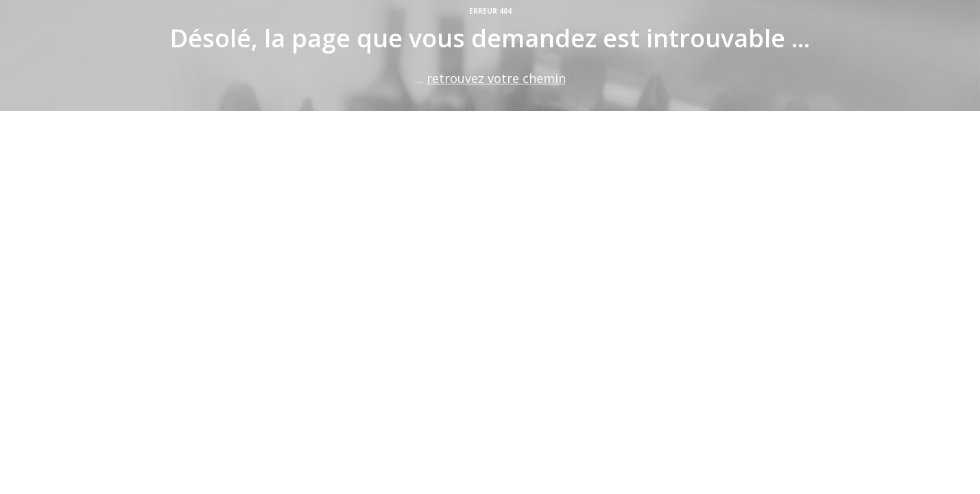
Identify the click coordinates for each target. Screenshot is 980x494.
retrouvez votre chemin (496, 78)
